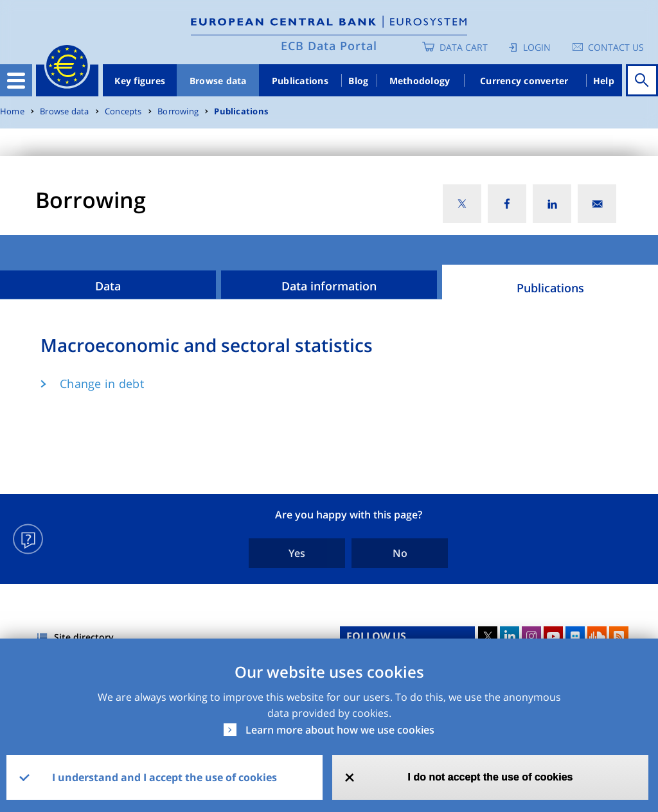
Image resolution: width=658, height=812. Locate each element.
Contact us (616, 47)
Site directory (84, 637)
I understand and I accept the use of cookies (164, 777)
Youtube (553, 636)
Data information (329, 286)
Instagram (531, 636)
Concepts (123, 111)
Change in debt (102, 384)
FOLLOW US (376, 636)
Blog (358, 81)
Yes (297, 553)
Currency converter (524, 81)
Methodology (420, 81)
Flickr (575, 636)
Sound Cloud (597, 636)
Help (604, 81)
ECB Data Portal (329, 46)
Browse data (218, 81)
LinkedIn (510, 636)
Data (108, 286)
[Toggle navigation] (16, 80)
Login (537, 47)
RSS (619, 636)
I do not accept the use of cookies (491, 777)
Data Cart (464, 47)
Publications (300, 81)
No (400, 553)
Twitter (488, 636)
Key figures (140, 81)
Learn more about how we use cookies (340, 730)
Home (12, 111)
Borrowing (178, 111)
